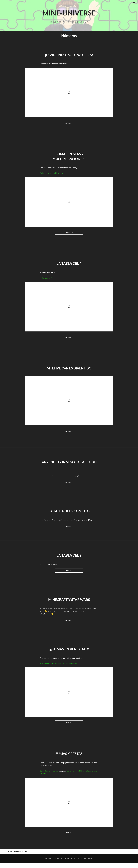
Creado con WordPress (54, 863)
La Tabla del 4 (69, 264)
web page (62, 772)
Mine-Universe (69, 12)
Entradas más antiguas (10, 855)
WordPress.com (87, 863)
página (66, 764)
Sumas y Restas (69, 755)
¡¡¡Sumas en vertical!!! (69, 650)
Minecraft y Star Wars (69, 601)
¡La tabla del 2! (69, 556)
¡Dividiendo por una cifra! (69, 55)
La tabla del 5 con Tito (69, 512)
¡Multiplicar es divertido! (69, 369)
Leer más (73, 124)
